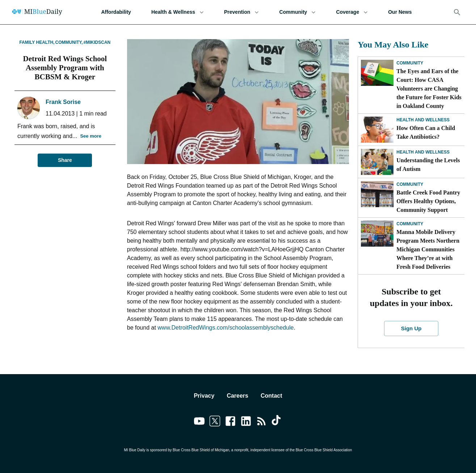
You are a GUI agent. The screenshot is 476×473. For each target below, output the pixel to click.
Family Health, (37, 42)
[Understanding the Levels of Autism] (377, 162)
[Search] (457, 12)
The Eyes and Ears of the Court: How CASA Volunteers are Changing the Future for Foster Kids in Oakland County (429, 89)
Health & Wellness (178, 12)
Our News (400, 12)
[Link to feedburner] (262, 422)
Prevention (241, 12)
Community (297, 12)
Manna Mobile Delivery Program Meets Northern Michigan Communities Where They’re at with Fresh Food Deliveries (428, 249)
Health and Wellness (423, 120)
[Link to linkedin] (246, 422)
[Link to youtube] (199, 422)
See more (91, 136)
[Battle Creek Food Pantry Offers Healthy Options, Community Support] (377, 194)
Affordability (116, 12)
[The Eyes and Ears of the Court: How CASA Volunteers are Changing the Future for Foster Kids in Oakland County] (377, 73)
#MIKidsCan (97, 42)
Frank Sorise (63, 102)
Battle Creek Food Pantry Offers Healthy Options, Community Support (428, 201)
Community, (69, 42)
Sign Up (411, 328)
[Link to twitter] (215, 422)
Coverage (352, 12)
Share (65, 160)
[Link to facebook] (230, 422)
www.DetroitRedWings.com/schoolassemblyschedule (226, 328)
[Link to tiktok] (277, 422)
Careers (237, 396)
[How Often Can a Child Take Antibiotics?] (377, 130)
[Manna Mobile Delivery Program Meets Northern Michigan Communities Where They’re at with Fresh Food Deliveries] (377, 234)
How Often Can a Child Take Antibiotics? (426, 132)
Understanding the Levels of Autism (428, 165)
